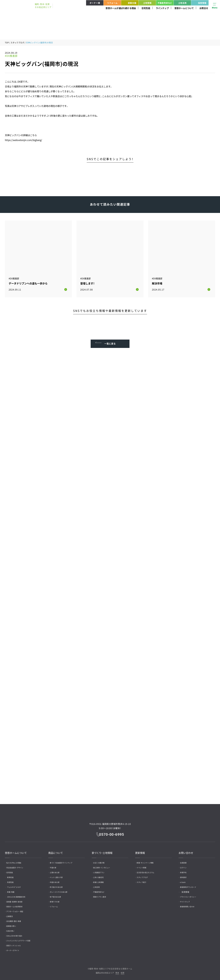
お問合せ (204, 8)
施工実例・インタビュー (105, 866)
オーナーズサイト (16, 948)
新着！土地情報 (101, 880)
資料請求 (185, 875)
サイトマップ (187, 900)
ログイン (185, 866)
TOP (7, 43)
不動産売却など (165, 3)
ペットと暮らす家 (59, 875)
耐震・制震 (15, 890)
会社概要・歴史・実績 (17, 919)
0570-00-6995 (112, 832)
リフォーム (112, 3)
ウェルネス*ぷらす (18, 885)
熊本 (117, 971)
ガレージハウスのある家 (62, 890)
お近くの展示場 (101, 861)
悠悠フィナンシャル (17, 943)
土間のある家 (57, 870)
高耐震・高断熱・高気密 (18, 900)
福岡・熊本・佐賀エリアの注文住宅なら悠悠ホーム (111, 967)
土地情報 (147, 3)
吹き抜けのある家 (59, 885)
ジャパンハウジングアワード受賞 (22, 939)
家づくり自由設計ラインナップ (65, 861)
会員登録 (185, 861)
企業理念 (12, 914)
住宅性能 (146, 8)
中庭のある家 (57, 880)
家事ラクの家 (57, 900)
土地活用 (182, 3)
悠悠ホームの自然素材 (17, 905)
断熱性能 (14, 875)
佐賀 (122, 971)
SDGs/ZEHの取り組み (17, 934)
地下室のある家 (58, 895)
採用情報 (199, 3)
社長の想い (13, 929)
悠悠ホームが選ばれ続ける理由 (121, 8)
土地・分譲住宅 (101, 875)
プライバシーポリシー (191, 895)
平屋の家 (55, 866)
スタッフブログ (17, 43)
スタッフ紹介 (144, 880)
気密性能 (14, 880)
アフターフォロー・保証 (18, 909)
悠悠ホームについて (184, 8)
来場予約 (185, 870)
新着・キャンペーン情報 (148, 861)
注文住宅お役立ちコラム (149, 870)
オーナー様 (95, 3)
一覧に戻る (110, 339)
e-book (185, 880)
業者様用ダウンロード (191, 885)
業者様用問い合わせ (190, 905)
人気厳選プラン (101, 870)
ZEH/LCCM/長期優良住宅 (21, 895)
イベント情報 (144, 866)
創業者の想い (14, 924)
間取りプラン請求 (102, 895)
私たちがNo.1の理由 (17, 861)
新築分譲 (129, 3)
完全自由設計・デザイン (18, 866)
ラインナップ (162, 8)
